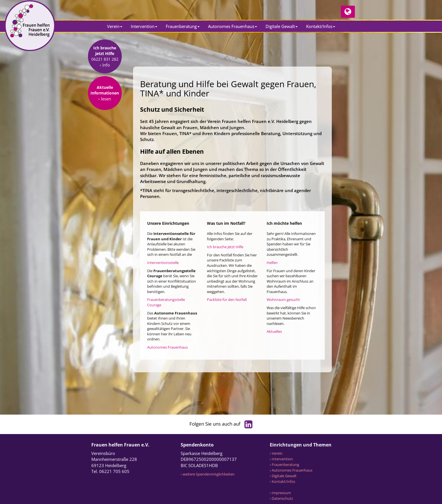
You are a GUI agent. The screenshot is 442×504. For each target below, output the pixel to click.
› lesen (105, 134)
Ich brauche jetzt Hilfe (225, 247)
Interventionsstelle (163, 263)
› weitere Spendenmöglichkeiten (208, 474)
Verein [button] (115, 26)
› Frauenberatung (284, 465)
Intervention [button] (144, 26)
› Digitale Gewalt (283, 476)
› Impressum (280, 493)
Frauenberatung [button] (183, 26)
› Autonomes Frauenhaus (291, 470)
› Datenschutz (281, 498)
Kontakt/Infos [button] (321, 26)
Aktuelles (274, 331)
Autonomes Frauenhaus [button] (233, 26)
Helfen (272, 263)
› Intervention (281, 459)
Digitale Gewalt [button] (282, 26)
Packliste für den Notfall (227, 300)
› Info (105, 100)
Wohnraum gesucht (283, 300)
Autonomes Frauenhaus (167, 347)
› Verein (276, 453)
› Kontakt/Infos (282, 481)
